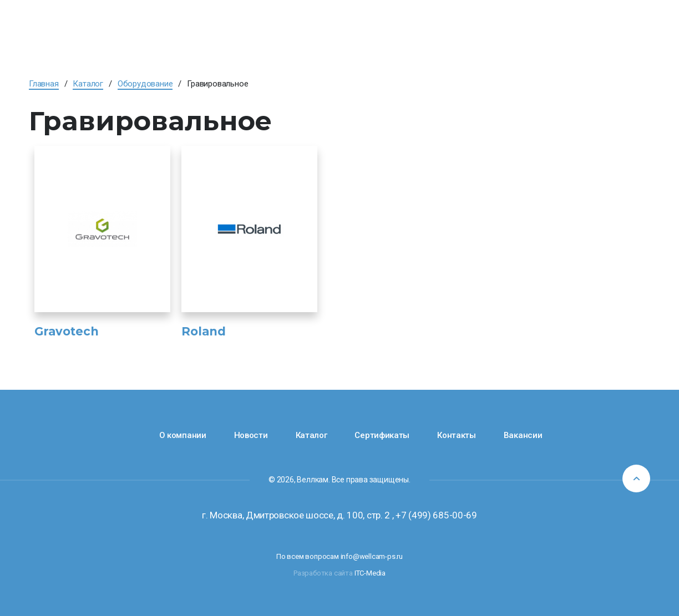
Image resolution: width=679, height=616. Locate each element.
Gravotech (67, 331)
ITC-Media (370, 573)
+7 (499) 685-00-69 (436, 515)
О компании (183, 435)
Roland (204, 331)
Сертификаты (382, 435)
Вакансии (523, 435)
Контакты (457, 435)
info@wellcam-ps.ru (372, 556)
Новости (251, 435)
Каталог (311, 435)
